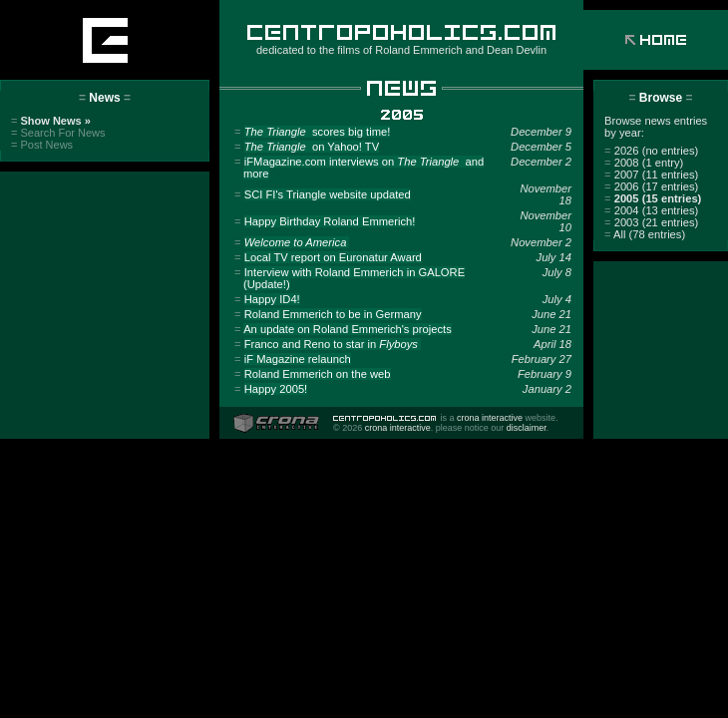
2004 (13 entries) (651, 210)
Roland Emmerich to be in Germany (333, 314)
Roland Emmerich (418, 50)
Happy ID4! (272, 299)
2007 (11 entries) (651, 175)
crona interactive (490, 418)
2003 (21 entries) (651, 222)
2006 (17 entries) (651, 186)
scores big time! (318, 132)
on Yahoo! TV (312, 147)
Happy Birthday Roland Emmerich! (330, 221)
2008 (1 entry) (644, 163)
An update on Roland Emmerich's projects (348, 329)
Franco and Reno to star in (333, 344)
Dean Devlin (517, 50)
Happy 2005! (276, 389)
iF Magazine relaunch (298, 359)
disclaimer (527, 428)
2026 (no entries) (651, 151)
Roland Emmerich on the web (318, 374)
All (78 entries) (645, 234)
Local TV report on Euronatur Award (333, 257)
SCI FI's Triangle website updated (328, 194)
